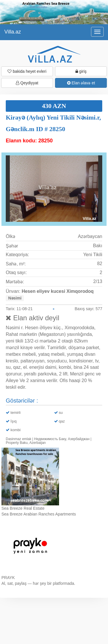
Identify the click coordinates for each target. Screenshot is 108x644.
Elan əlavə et (81, 83)
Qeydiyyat (27, 83)
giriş (81, 71)
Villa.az (13, 32)
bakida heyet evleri (27, 71)
